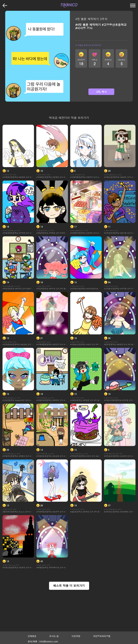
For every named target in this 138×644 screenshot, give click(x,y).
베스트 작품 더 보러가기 (69, 586)
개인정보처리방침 (102, 636)
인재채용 (32, 636)
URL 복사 (101, 92)
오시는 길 (54, 636)
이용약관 (76, 636)
